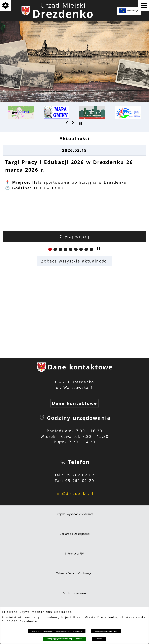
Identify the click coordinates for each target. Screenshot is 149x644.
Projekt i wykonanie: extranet (75, 514)
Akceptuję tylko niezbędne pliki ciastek (64, 639)
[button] (67, 123)
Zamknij (99, 639)
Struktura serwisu (74, 593)
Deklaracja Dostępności (75, 534)
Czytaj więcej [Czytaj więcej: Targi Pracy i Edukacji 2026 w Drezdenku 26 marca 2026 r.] (74, 236)
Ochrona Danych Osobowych (75, 573)
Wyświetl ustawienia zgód (106, 631)
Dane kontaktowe (74, 403)
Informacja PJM (75, 554)
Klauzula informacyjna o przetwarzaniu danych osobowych (57, 631)
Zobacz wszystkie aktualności (74, 261)
